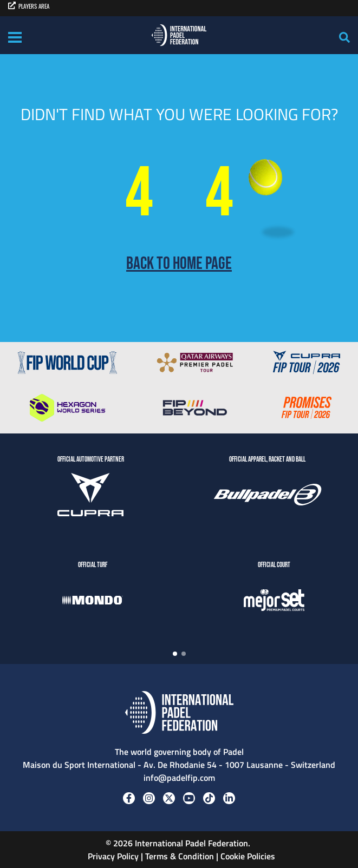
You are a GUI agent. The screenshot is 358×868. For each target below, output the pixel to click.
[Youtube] (189, 798)
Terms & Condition (180, 856)
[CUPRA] (90, 496)
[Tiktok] (209, 798)
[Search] (344, 37)
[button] (175, 654)
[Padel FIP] (179, 35)
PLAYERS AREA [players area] (29, 6)
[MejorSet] (274, 602)
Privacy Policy (112, 856)
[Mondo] (93, 602)
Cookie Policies (248, 856)
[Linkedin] (229, 798)
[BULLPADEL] (268, 496)
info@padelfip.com (179, 778)
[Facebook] (129, 798)
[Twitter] (169, 798)
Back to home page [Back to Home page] (179, 264)
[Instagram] (149, 798)
